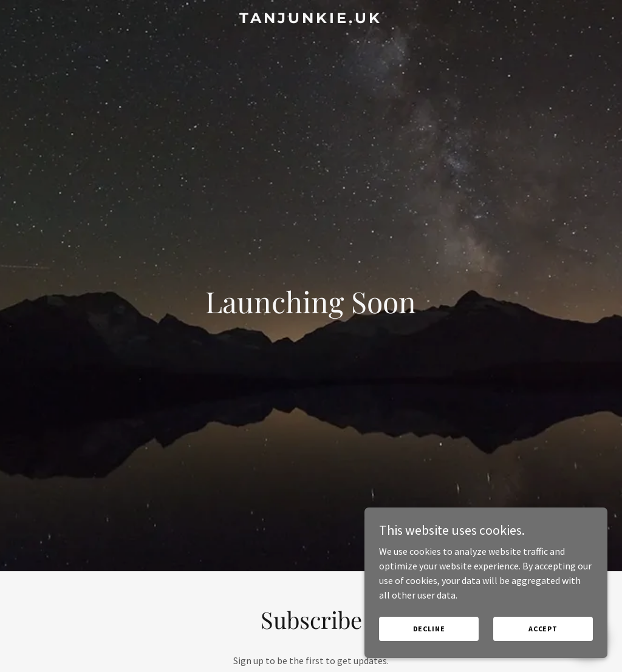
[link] (311, 19)
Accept (543, 629)
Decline (429, 629)
